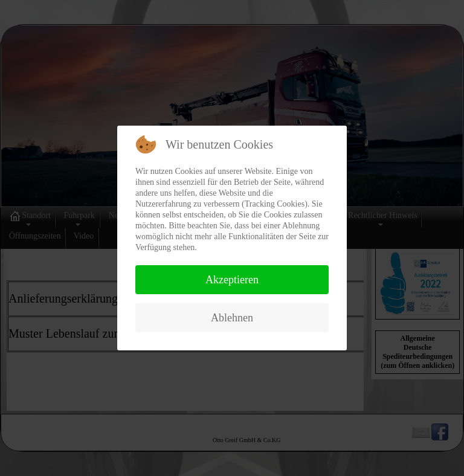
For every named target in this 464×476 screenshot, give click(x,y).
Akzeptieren (232, 280)
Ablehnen (232, 318)
